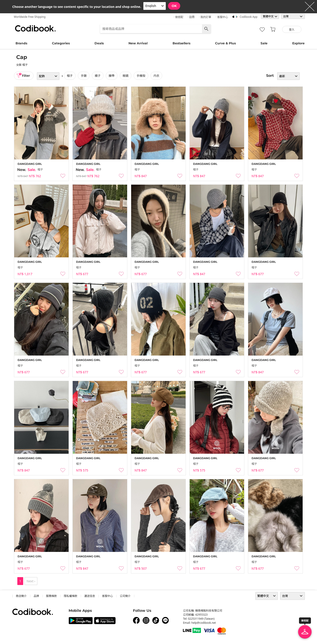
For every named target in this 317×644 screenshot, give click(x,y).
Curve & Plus (225, 43)
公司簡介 (125, 596)
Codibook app (248, 17)
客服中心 (108, 596)
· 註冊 (191, 17)
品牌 (36, 596)
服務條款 (52, 596)
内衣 (157, 76)
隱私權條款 (71, 596)
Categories (61, 43)
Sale (264, 43)
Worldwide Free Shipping (30, 17)
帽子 (71, 76)
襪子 (99, 76)
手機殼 (142, 76)
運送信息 (90, 596)
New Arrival (138, 43)
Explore (298, 43)
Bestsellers (181, 43)
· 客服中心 (222, 17)
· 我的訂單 (205, 17)
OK (174, 6)
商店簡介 (21, 596)
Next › (31, 581)
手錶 (85, 76)
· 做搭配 (178, 17)
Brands (21, 43)
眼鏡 (126, 76)
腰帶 (112, 76)
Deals (99, 43)
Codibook (35, 28)
